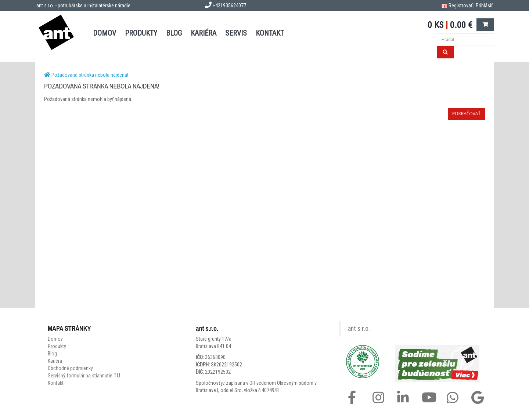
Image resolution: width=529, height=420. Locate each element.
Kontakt (56, 383)
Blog (52, 354)
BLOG (174, 33)
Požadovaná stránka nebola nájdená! (90, 75)
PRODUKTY (141, 33)
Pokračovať (466, 114)
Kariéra (204, 33)
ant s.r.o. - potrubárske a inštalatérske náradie (83, 6)
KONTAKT (270, 33)
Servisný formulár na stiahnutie (84, 376)
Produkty (57, 346)
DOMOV (105, 33)
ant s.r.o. (359, 329)
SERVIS (236, 33)
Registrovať (460, 6)
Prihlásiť (484, 6)
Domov (55, 339)
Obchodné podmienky (70, 368)
